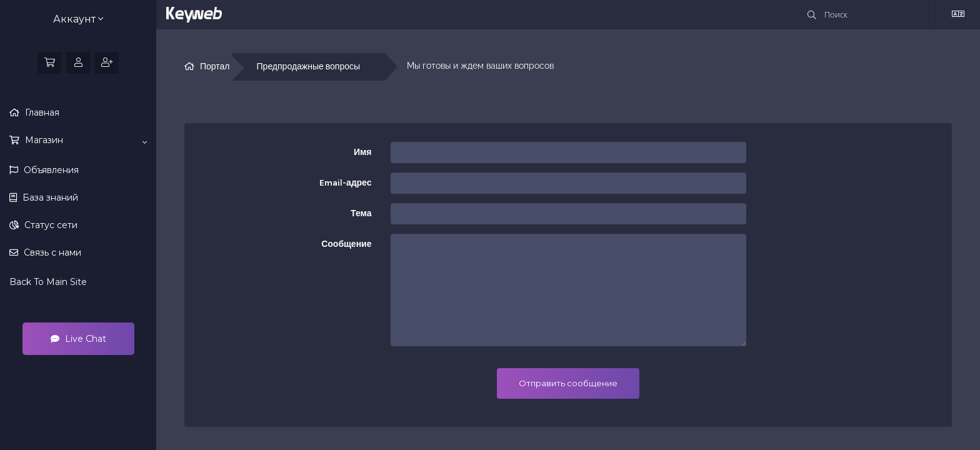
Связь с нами (51, 252)
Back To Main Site (48, 282)
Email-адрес (346, 183)
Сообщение (346, 244)
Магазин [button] (85, 141)
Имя (363, 152)
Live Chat (78, 339)
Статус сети (50, 225)
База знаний (49, 197)
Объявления (50, 170)
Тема (361, 213)
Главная (41, 112)
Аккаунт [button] (78, 19)
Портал (215, 67)
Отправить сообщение (568, 383)
